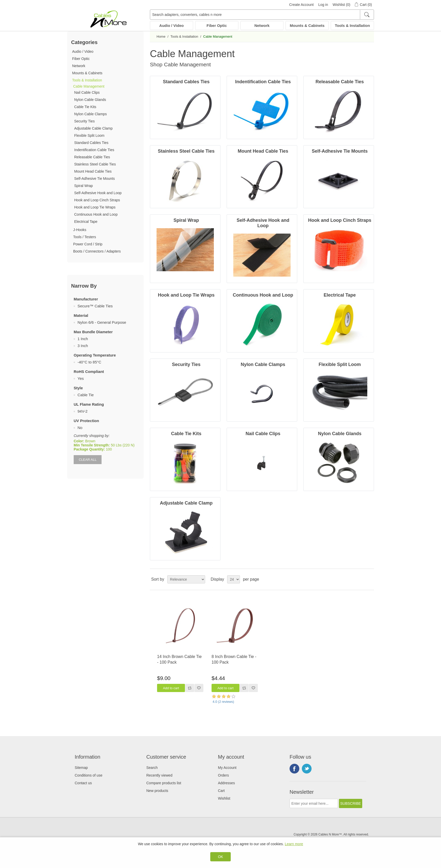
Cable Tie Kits (85, 107)
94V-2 (82, 411)
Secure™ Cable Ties (95, 306)
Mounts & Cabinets (307, 25)
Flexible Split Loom (89, 135)
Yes (81, 378)
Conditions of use (89, 775)
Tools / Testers (85, 237)
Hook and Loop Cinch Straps (97, 200)
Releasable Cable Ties (92, 157)
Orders (223, 775)
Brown (90, 441)
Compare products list (164, 783)
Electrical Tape (86, 222)
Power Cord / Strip (88, 244)
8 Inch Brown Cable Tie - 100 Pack (234, 659)
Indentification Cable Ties (94, 150)
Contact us (83, 783)
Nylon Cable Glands (90, 100)
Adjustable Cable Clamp (93, 128)
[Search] (367, 15)
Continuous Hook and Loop (96, 214)
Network (262, 25)
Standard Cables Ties (91, 143)
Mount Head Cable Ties (93, 171)
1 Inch (83, 339)
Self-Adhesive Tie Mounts (95, 179)
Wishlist (224, 798)
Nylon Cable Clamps (91, 114)
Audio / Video (172, 25)
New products (157, 791)
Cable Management (89, 86)
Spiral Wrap (84, 186)
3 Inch (83, 346)
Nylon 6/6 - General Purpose (102, 322)
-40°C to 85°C (89, 362)
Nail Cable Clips (87, 92)
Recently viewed (159, 775)
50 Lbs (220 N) (123, 445)
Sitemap (81, 768)
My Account (227, 768)
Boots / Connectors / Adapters (97, 251)
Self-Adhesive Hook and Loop (98, 193)
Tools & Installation (352, 25)
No (80, 428)
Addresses (226, 783)
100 (109, 449)
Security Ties (84, 121)
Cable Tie (86, 395)
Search (152, 768)
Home (161, 36)
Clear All (88, 460)
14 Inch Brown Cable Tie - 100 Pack (179, 659)
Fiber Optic (217, 25)
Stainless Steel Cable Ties (95, 164)
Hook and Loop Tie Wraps (95, 207)
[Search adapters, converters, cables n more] (262, 15)
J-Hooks (80, 230)
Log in (323, 5)
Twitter (307, 769)
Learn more (294, 844)
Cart (221, 791)
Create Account (301, 5)
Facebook (294, 769)
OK (220, 857)
